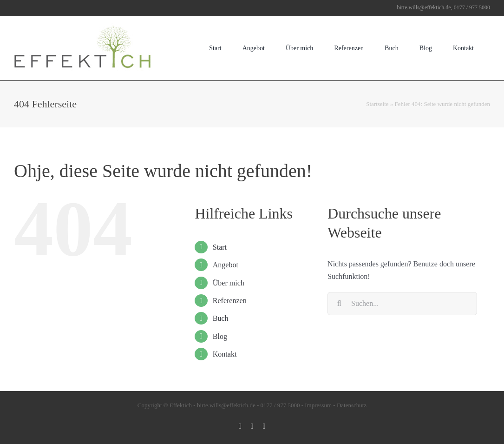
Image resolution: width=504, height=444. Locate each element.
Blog (220, 336)
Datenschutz (352, 405)
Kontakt (225, 354)
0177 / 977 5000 (280, 405)
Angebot (226, 265)
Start (220, 247)
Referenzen (230, 301)
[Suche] (339, 304)
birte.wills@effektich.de (226, 405)
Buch (221, 318)
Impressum (318, 405)
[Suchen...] (402, 304)
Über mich (229, 283)
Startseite (377, 104)
